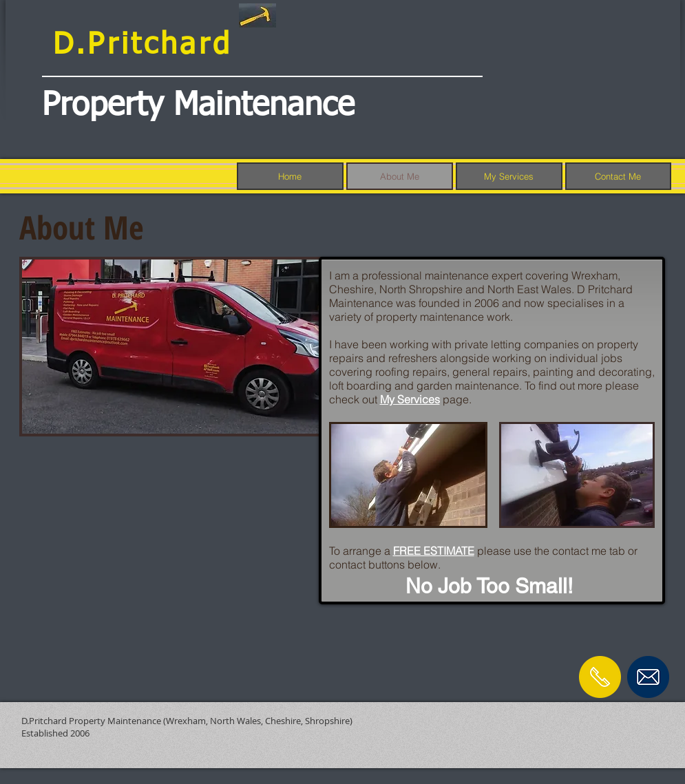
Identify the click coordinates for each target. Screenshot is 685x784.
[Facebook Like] (630, 717)
